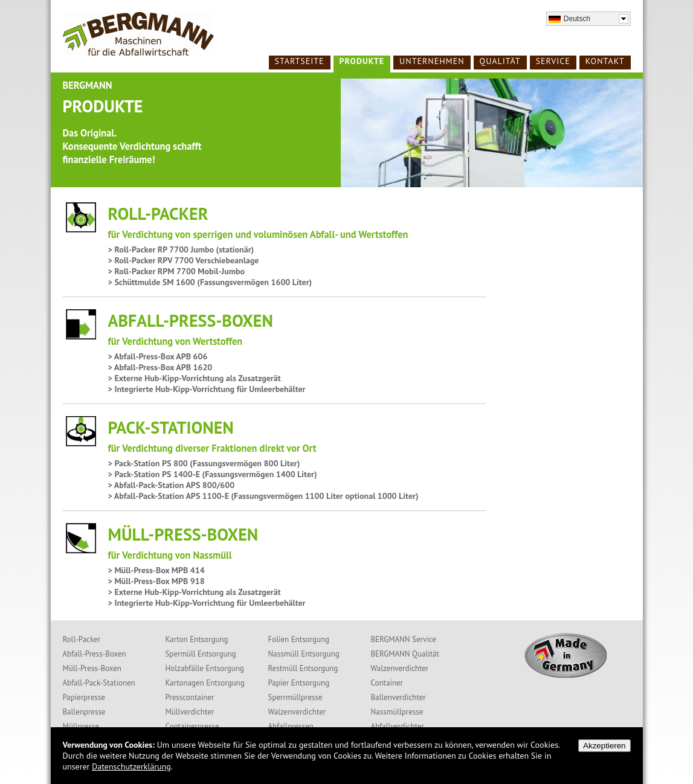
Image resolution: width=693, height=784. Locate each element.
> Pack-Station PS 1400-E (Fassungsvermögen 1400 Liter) (213, 474)
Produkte (362, 61)
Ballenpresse (84, 712)
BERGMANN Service (404, 639)
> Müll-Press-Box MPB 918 (156, 581)
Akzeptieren (604, 746)
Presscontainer (190, 697)
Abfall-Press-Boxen (95, 654)
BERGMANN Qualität (405, 654)
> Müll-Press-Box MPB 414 (156, 570)
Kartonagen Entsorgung (205, 683)
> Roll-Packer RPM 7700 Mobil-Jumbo (176, 271)
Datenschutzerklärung (131, 766)
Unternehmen (432, 61)
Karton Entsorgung (197, 639)
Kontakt (605, 61)
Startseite (300, 61)
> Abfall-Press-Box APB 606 (158, 356)
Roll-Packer (82, 639)
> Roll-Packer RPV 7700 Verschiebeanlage (184, 260)
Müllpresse (81, 726)
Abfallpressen (291, 726)
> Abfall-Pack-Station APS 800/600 (172, 485)
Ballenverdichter (398, 697)
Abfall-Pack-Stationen (99, 683)
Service (553, 61)
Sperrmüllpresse (295, 697)
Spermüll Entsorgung (201, 654)
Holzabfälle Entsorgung (205, 668)
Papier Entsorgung (299, 683)
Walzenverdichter (297, 712)
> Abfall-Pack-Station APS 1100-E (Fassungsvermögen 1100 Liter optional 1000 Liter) (263, 496)
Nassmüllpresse (397, 712)
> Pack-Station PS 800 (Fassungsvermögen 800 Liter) (204, 463)
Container (387, 683)
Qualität (500, 61)
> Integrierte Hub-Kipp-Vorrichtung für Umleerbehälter (207, 389)
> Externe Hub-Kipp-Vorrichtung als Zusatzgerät (195, 378)
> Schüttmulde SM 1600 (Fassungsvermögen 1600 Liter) (210, 282)
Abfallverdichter (398, 726)
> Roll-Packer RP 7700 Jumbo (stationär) (181, 249)
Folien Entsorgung (299, 639)
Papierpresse (84, 697)
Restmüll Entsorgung (303, 668)
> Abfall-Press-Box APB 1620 (160, 367)
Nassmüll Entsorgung (304, 654)
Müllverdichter (190, 712)
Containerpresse (192, 726)
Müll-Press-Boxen (92, 668)
